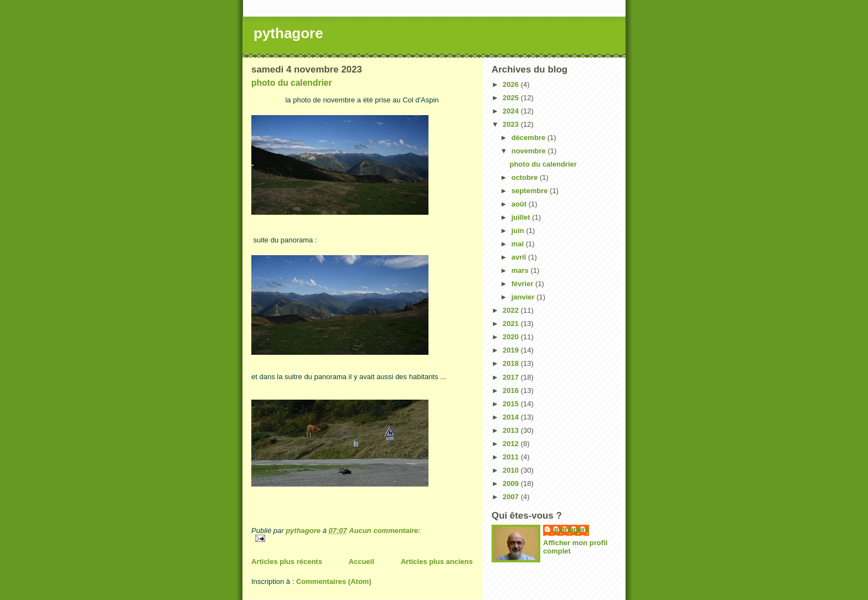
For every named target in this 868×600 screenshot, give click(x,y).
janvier (524, 297)
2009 (512, 483)
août (520, 204)
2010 (512, 470)
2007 (512, 497)
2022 (512, 310)
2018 (512, 363)
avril (520, 257)
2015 (512, 404)
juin (519, 231)
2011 (512, 457)
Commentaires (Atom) (334, 581)
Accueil (361, 562)
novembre (530, 151)
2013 (512, 430)
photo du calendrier (292, 83)
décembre (529, 138)
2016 (512, 390)
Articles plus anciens (437, 562)
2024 (512, 111)
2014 (512, 417)
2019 (512, 350)
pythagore (288, 33)
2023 (512, 124)
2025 (512, 98)
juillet (522, 217)
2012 (512, 444)
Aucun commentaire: (384, 531)
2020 (512, 337)
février (523, 284)
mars (521, 270)
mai (519, 244)
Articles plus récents (287, 562)
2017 (512, 377)
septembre (531, 191)
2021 (512, 324)
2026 (512, 84)
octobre (526, 177)
